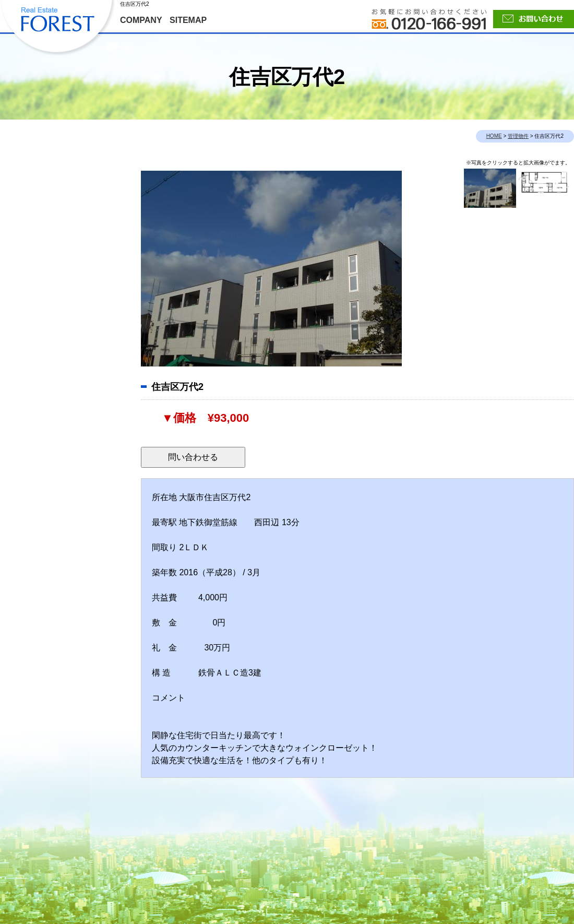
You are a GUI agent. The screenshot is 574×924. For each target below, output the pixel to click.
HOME (494, 136)
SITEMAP (188, 20)
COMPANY (141, 20)
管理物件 (518, 136)
